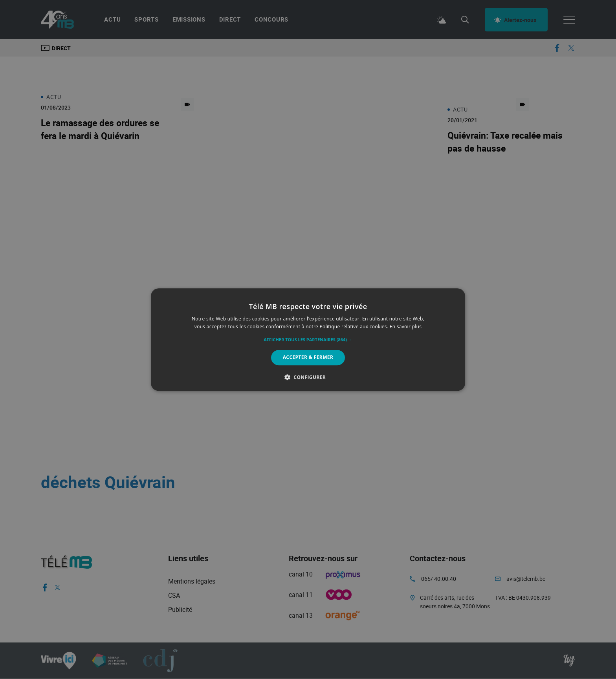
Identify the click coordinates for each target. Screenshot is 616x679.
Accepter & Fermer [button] (308, 358)
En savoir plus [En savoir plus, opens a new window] (406, 327)
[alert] (308, 339)
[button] (308, 340)
